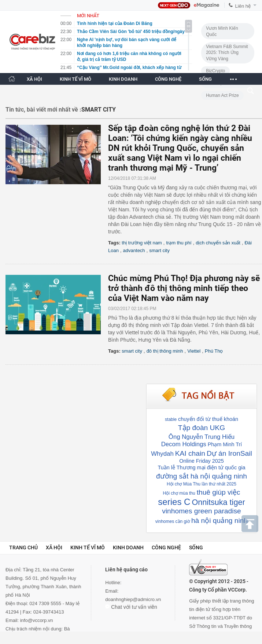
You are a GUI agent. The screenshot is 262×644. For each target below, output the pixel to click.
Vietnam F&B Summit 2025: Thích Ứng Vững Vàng (227, 53)
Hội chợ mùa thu (179, 493)
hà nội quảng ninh (219, 521)
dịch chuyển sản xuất (218, 243)
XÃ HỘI (34, 79)
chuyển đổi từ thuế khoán (208, 419)
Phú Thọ (214, 351)
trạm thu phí (179, 243)
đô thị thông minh (165, 351)
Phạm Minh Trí (225, 444)
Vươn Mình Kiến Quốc (222, 31)
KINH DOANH (123, 79)
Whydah (162, 454)
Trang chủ (23, 547)
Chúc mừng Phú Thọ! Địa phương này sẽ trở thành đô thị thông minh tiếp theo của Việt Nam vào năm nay (184, 288)
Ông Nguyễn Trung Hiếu (202, 437)
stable (171, 419)
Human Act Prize (222, 95)
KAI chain (190, 453)
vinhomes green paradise (201, 511)
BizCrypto (215, 71)
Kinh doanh (128, 547)
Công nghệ (166, 547)
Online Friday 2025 (202, 461)
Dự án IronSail (229, 453)
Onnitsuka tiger (218, 502)
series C (174, 502)
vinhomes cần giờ (173, 521)
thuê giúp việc (219, 492)
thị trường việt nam (142, 243)
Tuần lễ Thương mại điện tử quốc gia (202, 467)
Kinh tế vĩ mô (88, 547)
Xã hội (54, 547)
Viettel (194, 351)
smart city (159, 250)
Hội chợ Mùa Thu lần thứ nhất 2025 (202, 484)
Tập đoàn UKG (202, 428)
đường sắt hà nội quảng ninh (202, 476)
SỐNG (205, 79)
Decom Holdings (184, 444)
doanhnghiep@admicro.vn (133, 599)
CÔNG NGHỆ (168, 79)
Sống (196, 547)
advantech (134, 250)
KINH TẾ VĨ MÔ (75, 79)
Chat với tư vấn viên (131, 607)
